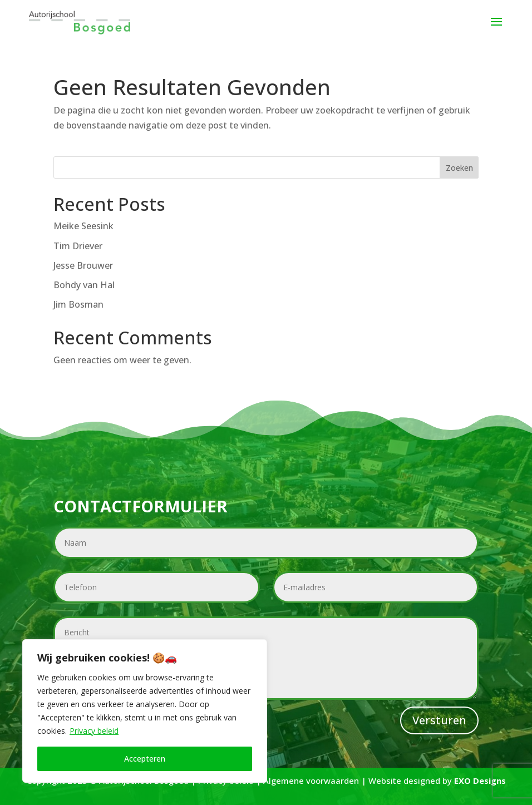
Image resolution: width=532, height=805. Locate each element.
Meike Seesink (83, 226)
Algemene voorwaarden (311, 781)
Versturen (439, 720)
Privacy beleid (94, 731)
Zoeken (459, 168)
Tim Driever (78, 246)
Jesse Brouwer (83, 265)
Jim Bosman (78, 304)
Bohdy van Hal (84, 285)
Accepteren (145, 759)
